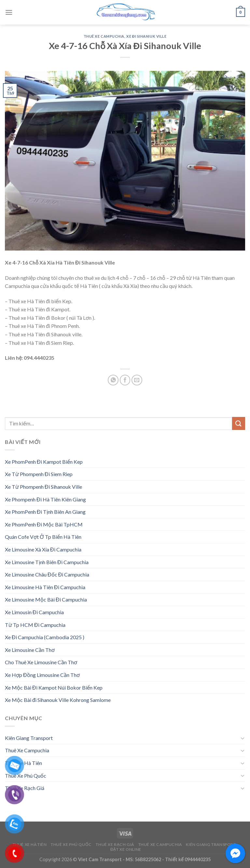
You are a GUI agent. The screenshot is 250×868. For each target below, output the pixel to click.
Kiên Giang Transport (29, 738)
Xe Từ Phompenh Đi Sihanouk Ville (43, 487)
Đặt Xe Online (126, 849)
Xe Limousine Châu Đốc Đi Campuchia (47, 574)
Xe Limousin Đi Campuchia (34, 612)
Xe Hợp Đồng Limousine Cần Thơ (42, 675)
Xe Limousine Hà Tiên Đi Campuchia (45, 587)
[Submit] (239, 423)
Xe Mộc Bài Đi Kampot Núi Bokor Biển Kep (54, 687)
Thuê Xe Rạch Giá (25, 788)
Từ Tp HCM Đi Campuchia (35, 625)
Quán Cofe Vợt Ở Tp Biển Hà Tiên (43, 537)
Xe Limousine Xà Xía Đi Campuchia (43, 549)
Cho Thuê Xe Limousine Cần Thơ (41, 662)
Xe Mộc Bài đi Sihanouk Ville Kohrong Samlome (58, 700)
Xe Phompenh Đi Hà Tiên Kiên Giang (45, 499)
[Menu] (9, 12)
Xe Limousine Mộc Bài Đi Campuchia (46, 599)
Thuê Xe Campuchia (104, 36)
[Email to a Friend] (137, 380)
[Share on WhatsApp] (113, 380)
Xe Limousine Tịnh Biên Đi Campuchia (47, 562)
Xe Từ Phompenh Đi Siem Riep (39, 474)
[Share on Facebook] (125, 380)
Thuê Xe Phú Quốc (26, 776)
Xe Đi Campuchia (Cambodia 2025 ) (45, 637)
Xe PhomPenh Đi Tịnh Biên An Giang (45, 512)
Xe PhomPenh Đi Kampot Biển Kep (44, 462)
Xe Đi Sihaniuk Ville (146, 36)
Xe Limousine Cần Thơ (30, 650)
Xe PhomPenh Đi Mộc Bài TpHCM (44, 524)
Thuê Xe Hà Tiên (23, 763)
